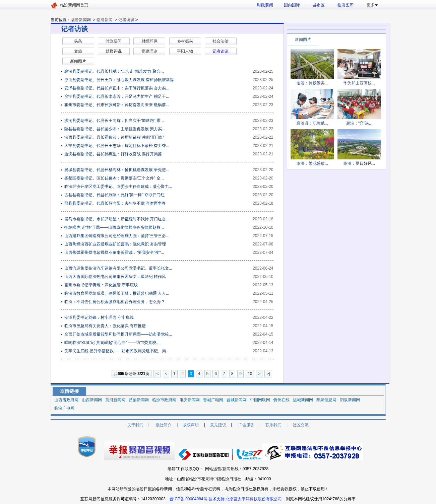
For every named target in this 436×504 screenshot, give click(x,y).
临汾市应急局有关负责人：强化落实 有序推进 (105, 326)
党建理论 (149, 51)
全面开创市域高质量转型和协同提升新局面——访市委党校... (118, 334)
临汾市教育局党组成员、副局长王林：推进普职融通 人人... (117, 293)
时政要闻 (265, 5)
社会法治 (221, 41)
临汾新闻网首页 (74, 5)
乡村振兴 (185, 41)
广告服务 (246, 425)
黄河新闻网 (115, 400)
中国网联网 (260, 400)
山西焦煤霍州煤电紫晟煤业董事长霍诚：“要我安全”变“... (114, 253)
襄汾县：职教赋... (312, 123)
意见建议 (218, 425)
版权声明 (191, 425)
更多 (372, 5)
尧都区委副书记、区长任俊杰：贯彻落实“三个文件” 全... (114, 178)
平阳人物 (185, 51)
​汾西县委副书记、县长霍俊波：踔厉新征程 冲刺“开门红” (114, 137)
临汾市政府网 (164, 400)
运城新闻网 (303, 400)
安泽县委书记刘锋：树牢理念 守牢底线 (99, 317)
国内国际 (292, 5)
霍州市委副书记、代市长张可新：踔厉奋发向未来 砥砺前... (117, 105)
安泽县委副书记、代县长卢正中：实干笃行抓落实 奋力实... (117, 88)
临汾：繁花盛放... (312, 163)
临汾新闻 (105, 20)
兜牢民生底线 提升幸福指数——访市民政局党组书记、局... (117, 351)
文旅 (78, 51)
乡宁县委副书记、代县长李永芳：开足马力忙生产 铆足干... (117, 96)
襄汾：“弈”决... (359, 123)
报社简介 (164, 425)
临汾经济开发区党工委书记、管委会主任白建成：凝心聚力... (118, 187)
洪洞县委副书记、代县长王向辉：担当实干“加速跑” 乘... (114, 121)
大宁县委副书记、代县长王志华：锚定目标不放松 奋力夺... (117, 146)
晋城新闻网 (237, 400)
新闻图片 (78, 61)
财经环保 (149, 41)
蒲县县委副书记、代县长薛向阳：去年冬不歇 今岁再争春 (115, 203)
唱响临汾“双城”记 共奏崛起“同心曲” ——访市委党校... (112, 343)
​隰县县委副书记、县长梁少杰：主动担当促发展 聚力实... (115, 129)
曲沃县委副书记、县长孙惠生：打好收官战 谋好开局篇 (113, 154)
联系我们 (273, 425)
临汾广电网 (64, 408)
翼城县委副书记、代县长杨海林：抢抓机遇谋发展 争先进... (117, 170)
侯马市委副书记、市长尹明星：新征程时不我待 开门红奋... (117, 219)
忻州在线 (282, 400)
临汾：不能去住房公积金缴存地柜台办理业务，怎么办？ (115, 302)
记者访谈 (126, 20)
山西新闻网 (92, 400)
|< (157, 374)
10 (250, 374)
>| (268, 374)
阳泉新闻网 (350, 400)
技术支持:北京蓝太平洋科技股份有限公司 (245, 499)
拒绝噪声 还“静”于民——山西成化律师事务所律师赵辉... (114, 227)
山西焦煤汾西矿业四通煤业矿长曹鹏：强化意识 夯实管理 (115, 244)
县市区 (319, 5)
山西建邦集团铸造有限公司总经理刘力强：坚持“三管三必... (117, 236)
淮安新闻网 (190, 400)
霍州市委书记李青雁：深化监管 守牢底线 (101, 285)
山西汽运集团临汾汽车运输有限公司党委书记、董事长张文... (118, 268)
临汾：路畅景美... (312, 83)
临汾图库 (346, 5)
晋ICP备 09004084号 (189, 499)
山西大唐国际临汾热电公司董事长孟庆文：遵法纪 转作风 (115, 277)
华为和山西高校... (359, 83)
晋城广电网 (213, 400)
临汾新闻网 (81, 20)
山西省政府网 (66, 400)
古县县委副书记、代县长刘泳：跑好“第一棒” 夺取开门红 (114, 195)
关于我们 (135, 425)
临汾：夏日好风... (359, 163)
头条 (78, 41)
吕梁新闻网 (139, 400)
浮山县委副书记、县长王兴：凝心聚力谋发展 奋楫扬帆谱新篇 (119, 80)
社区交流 (301, 425)
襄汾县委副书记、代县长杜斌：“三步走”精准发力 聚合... (114, 71)
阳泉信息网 (326, 400)
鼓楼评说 (114, 51)
